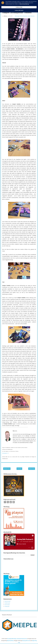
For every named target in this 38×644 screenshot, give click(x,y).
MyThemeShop (10, 641)
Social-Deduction (31, 16)
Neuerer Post (7, 469)
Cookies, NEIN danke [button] (19, 10)
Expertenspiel (7, 601)
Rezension (25, 16)
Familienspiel (7, 603)
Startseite (19, 469)
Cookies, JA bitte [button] (19, 7)
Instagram (14, 502)
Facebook (5, 502)
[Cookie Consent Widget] (19, 6)
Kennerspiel (17, 16)
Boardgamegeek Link (5, 453)
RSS (8, 502)
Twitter (11, 502)
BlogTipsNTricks (26, 641)
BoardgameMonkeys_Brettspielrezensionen (17, 639)
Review (21, 16)
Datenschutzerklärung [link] (24, 4)
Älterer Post (32, 469)
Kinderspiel (7, 606)
